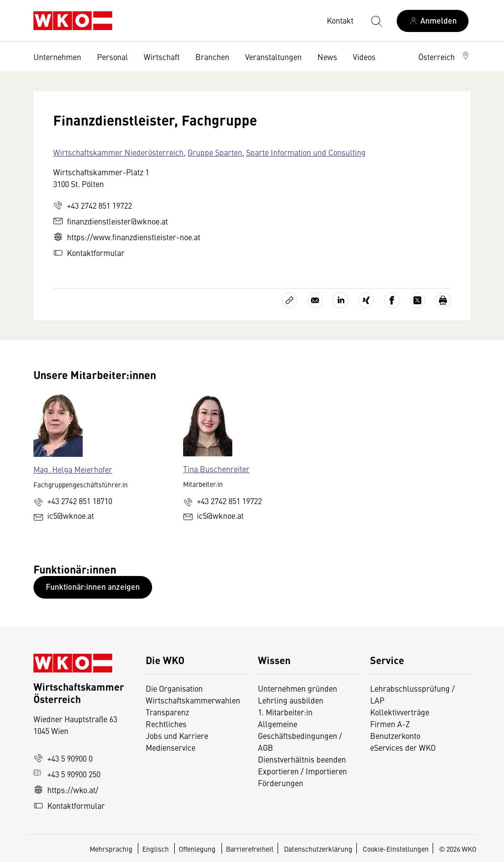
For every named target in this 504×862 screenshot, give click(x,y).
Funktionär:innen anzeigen (93, 587)
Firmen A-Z (390, 724)
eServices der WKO (403, 747)
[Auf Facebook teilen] (392, 300)
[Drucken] (443, 300)
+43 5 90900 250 (67, 774)
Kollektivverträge (400, 712)
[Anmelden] (433, 21)
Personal (112, 57)
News (327, 57)
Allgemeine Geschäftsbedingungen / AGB (300, 735)
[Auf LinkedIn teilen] (341, 300)
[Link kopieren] (289, 300)
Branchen (212, 57)
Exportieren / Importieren (302, 771)
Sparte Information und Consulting (306, 152)
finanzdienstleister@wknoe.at (110, 221)
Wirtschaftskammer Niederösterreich (118, 152)
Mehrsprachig (112, 849)
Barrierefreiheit (250, 849)
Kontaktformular (89, 253)
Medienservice (171, 747)
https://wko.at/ (66, 790)
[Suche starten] (376, 21)
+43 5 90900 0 (63, 758)
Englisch (156, 849)
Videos (364, 57)
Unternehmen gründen (298, 688)
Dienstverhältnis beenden (302, 759)
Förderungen (281, 783)
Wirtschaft (162, 57)
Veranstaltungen (273, 57)
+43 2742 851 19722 (93, 205)
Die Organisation (174, 688)
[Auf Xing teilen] (366, 300)
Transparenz (167, 712)
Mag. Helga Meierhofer (73, 469)
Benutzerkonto (395, 735)
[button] (444, 57)
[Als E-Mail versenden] (315, 300)
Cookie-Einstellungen (396, 849)
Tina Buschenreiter (216, 469)
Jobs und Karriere (177, 735)
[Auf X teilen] (417, 300)
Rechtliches (166, 724)
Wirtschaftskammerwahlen (193, 700)
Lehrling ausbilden (291, 700)
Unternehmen (57, 57)
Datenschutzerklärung (318, 849)
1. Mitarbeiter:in (285, 712)
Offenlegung (197, 849)
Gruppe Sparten (215, 152)
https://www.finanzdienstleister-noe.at (127, 237)
